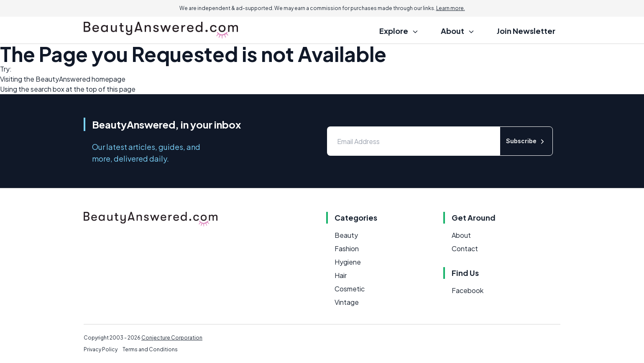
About (461, 235)
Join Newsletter (526, 31)
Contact (465, 248)
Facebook (468, 290)
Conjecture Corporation (172, 338)
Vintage (347, 302)
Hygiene (348, 262)
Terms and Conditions (150, 349)
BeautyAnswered (63, 79)
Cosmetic (350, 289)
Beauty (346, 235)
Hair (341, 275)
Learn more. (451, 8)
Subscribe (526, 141)
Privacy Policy (101, 349)
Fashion (347, 248)
